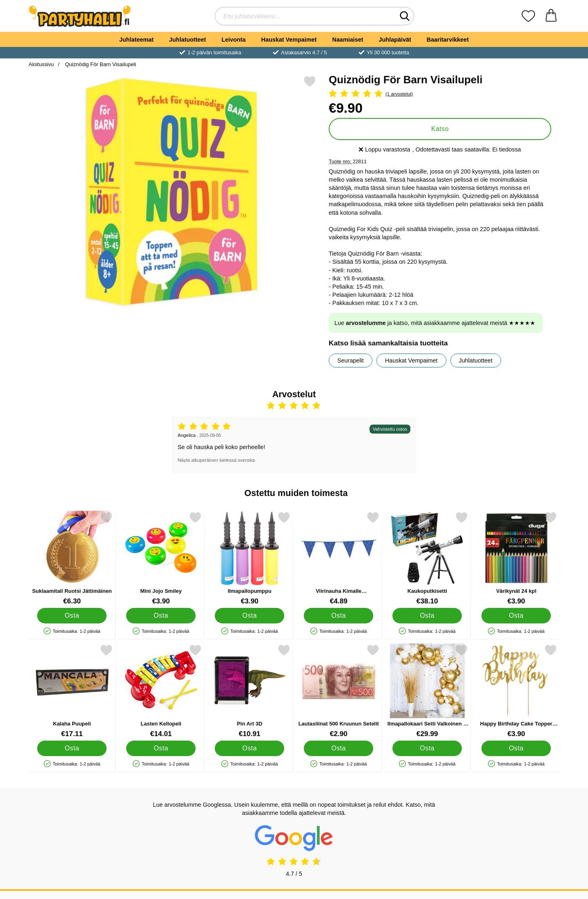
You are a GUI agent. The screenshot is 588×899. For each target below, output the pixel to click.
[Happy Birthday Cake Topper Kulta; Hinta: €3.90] (516, 691)
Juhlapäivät (395, 40)
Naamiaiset (348, 40)
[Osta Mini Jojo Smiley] (161, 616)
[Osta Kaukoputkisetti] (427, 616)
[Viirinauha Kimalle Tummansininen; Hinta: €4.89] (339, 558)
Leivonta (233, 40)
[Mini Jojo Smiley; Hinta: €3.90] (161, 558)
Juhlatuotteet (187, 40)
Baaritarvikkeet (448, 40)
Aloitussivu (41, 64)
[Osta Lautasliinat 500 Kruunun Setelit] (339, 748)
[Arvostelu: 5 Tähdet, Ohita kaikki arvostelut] (440, 94)
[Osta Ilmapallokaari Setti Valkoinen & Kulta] (427, 748)
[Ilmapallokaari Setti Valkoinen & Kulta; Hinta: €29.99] (427, 691)
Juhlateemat (136, 40)
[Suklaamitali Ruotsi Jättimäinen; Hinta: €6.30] (72, 558)
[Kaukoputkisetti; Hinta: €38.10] (427, 558)
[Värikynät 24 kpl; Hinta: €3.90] (516, 558)
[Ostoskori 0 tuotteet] (551, 16)
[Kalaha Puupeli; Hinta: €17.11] (72, 691)
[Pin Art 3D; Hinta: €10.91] (250, 691)
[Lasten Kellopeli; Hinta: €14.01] (161, 691)
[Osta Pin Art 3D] (249, 748)
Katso (440, 129)
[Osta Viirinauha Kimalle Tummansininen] (339, 616)
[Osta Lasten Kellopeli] (161, 748)
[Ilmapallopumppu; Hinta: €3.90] (250, 558)
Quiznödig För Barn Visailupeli (100, 64)
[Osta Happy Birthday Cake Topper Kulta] (516, 748)
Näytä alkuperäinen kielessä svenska (216, 460)
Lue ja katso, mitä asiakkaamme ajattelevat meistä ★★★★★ (435, 323)
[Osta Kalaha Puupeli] (72, 748)
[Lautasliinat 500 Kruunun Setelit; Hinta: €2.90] (339, 691)
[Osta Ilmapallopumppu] (249, 616)
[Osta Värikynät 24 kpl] (516, 616)
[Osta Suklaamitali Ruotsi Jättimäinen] (72, 616)
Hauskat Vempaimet (289, 40)
